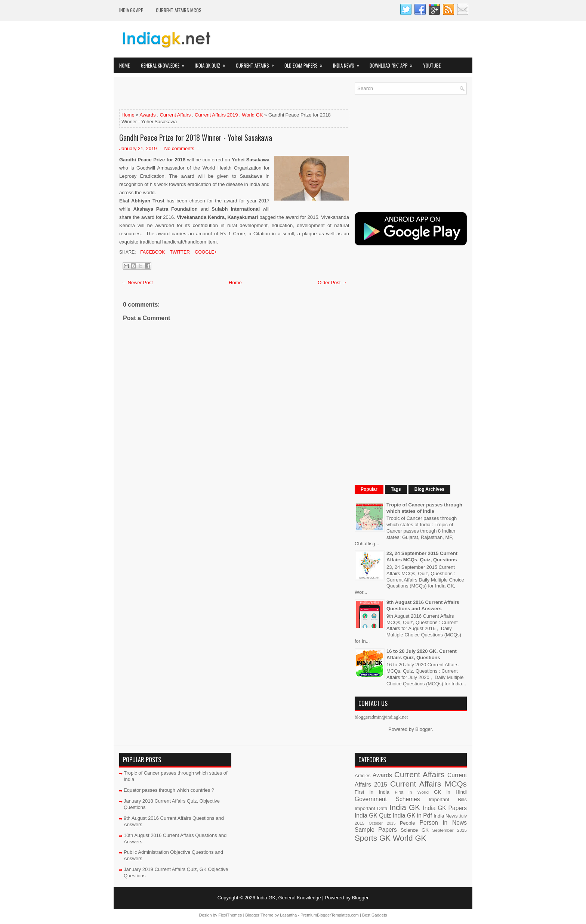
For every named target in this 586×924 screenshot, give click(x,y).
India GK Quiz (212, 63)
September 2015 (450, 830)
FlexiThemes (230, 915)
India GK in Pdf (412, 816)
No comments (179, 148)
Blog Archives (429, 489)
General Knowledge (165, 63)
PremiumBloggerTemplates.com (330, 915)
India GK (405, 807)
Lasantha (288, 915)
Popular (369, 489)
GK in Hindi (450, 792)
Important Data (371, 808)
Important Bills (448, 799)
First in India (372, 792)
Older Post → (332, 283)
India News (348, 63)
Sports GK (373, 838)
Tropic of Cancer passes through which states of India (424, 508)
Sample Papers (376, 830)
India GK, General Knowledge (289, 898)
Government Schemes (387, 799)
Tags (396, 489)
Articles (363, 776)
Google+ (205, 252)
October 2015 (382, 823)
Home (124, 65)
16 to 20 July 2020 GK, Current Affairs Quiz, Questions (422, 654)
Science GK (415, 830)
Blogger (423, 729)
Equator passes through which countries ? (169, 790)
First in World (412, 792)
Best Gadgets (375, 915)
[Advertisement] (207, 94)
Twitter (179, 252)
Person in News (443, 823)
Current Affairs (257, 63)
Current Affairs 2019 (216, 115)
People (407, 823)
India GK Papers (445, 808)
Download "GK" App (394, 63)
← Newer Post (137, 283)
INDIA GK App (131, 10)
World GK (252, 115)
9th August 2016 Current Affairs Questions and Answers (423, 605)
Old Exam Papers (306, 63)
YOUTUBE (432, 65)
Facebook (152, 252)
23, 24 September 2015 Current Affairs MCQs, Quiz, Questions (422, 556)
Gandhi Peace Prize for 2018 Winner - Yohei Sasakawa (196, 137)
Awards (147, 115)
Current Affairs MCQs (179, 10)
